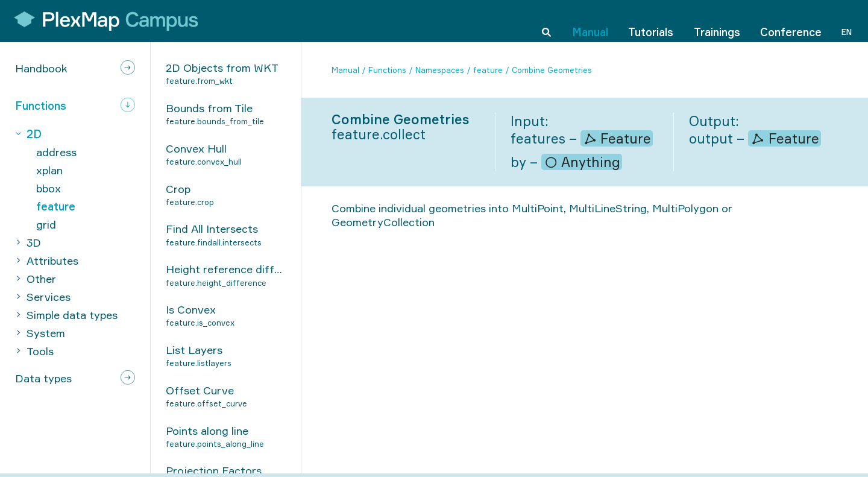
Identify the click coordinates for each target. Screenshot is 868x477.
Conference (791, 21)
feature (488, 70)
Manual (590, 21)
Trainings (717, 21)
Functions (387, 70)
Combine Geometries (552, 70)
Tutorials (651, 21)
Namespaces (440, 70)
